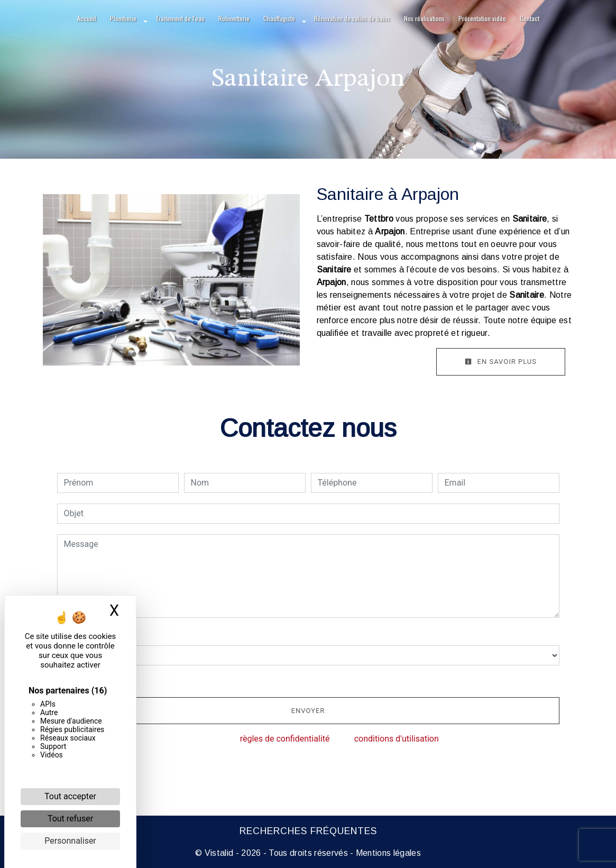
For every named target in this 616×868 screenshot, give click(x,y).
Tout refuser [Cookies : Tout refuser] (70, 819)
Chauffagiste (279, 18)
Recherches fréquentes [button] (308, 831)
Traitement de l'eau (180, 18)
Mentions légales (387, 853)
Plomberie (123, 18)
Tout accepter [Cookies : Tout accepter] (70, 796)
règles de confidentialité (285, 739)
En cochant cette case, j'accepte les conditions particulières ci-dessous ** (205, 680)
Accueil (87, 18)
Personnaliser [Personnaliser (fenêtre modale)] (70, 841)
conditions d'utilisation (397, 739)
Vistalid (219, 853)
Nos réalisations (424, 18)
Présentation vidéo (482, 18)
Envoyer (308, 711)
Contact (530, 18)
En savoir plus (501, 362)
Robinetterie (234, 18)
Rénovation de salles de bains (352, 18)
